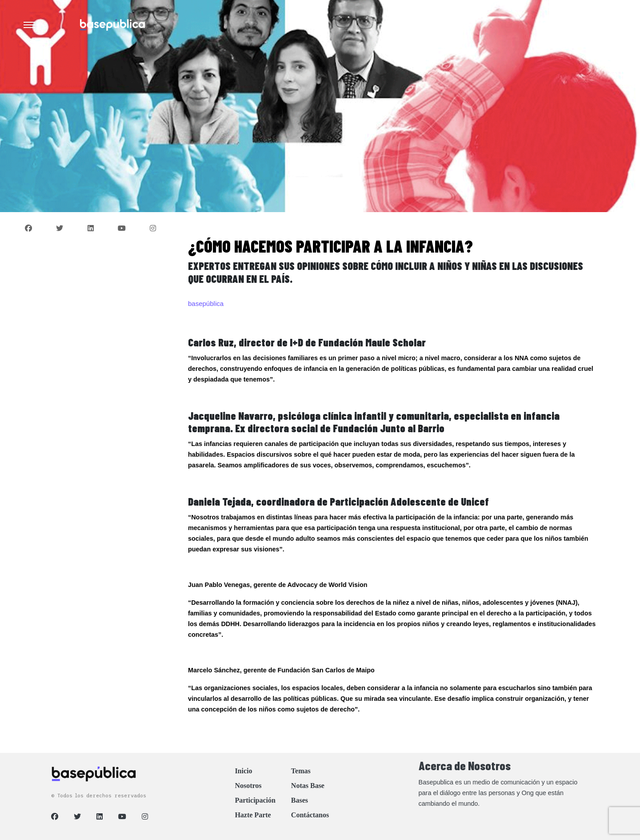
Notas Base (308, 786)
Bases (300, 800)
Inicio (243, 771)
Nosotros (248, 786)
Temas (301, 771)
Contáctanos (310, 815)
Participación (255, 800)
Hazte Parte (253, 815)
